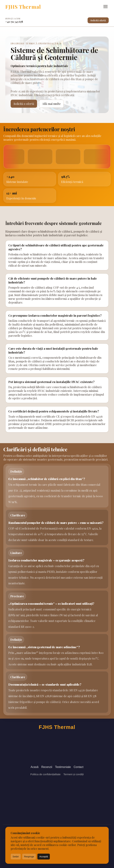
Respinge (29, 857)
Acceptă (44, 857)
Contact (78, 767)
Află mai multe (51, 104)
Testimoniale (63, 767)
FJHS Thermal (23, 7)
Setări (16, 857)
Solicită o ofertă (24, 104)
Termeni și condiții (74, 774)
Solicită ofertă (98, 20)
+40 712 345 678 (14, 22)
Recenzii (47, 767)
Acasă (35, 767)
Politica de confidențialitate (45, 774)
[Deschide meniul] (105, 7)
